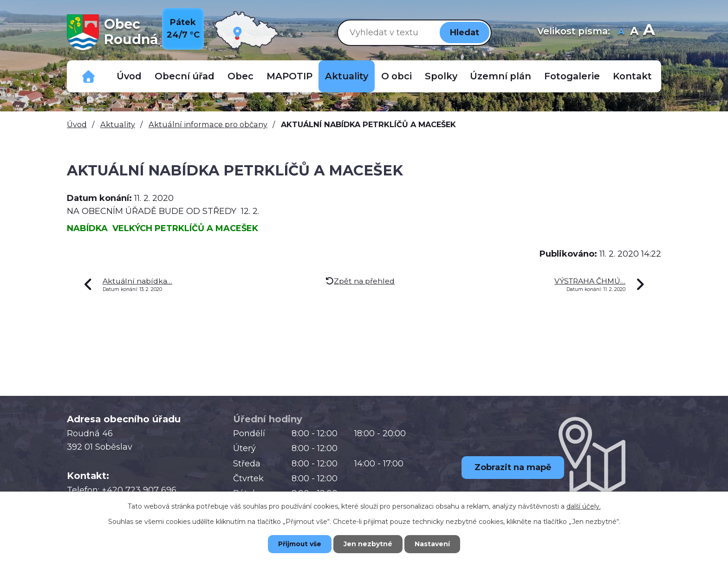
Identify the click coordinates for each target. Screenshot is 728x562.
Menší (621, 32)
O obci (396, 76)
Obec (240, 76)
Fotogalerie (572, 76)
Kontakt (632, 76)
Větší (649, 32)
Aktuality (347, 76)
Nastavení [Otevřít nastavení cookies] (434, 544)
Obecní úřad (185, 76)
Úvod (129, 76)
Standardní (634, 32)
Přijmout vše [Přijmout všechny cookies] (299, 544)
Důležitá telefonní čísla (89, 76)
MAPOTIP (289, 76)
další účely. (584, 506)
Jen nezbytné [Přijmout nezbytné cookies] (368, 544)
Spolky (441, 76)
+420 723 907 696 (139, 490)
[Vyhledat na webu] (387, 32)
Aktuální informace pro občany (208, 124)
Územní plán (500, 76)
